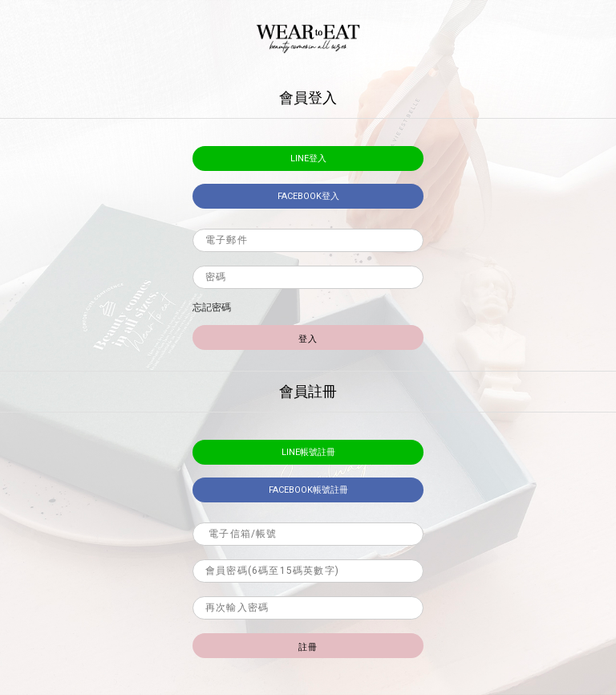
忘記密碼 (212, 307)
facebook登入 (308, 196)
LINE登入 (308, 159)
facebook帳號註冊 (308, 490)
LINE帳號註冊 (308, 452)
